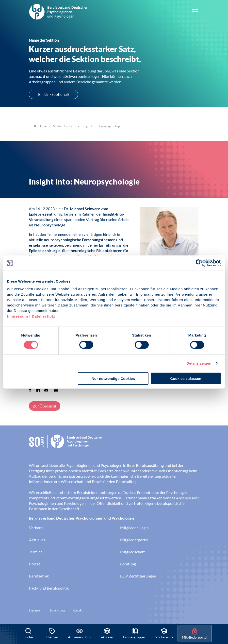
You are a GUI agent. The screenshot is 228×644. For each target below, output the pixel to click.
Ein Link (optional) (54, 94)
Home (40, 126)
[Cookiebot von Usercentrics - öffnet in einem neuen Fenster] (200, 263)
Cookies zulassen (186, 378)
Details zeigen (199, 363)
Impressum (18, 316)
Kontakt (78, 610)
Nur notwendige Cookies (113, 378)
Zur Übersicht (45, 406)
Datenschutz (43, 316)
